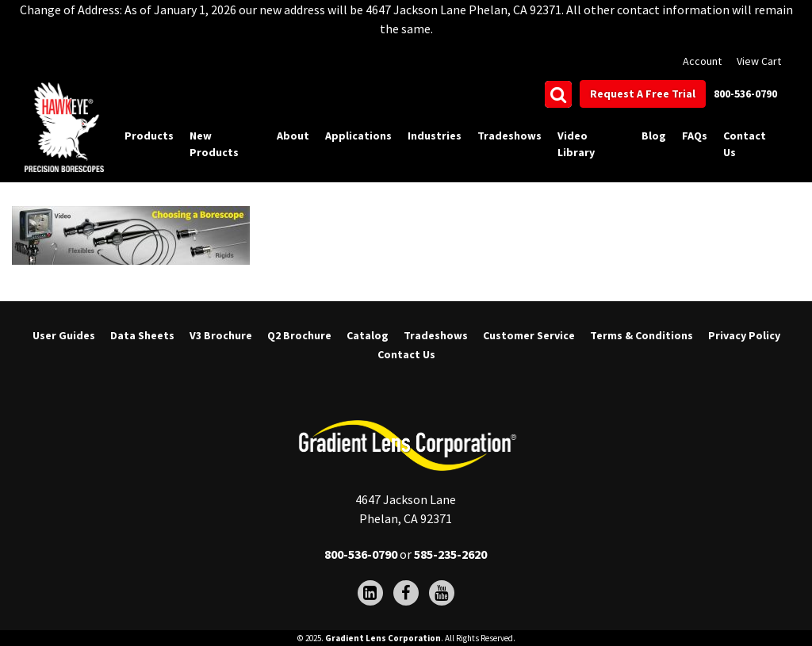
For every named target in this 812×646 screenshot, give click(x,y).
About (293, 136)
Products (149, 136)
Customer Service (529, 335)
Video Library (576, 144)
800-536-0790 (745, 94)
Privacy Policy (744, 335)
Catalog (368, 335)
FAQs (695, 136)
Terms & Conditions (642, 335)
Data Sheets (142, 335)
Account (702, 61)
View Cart (759, 61)
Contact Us (745, 144)
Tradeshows (509, 136)
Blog (654, 136)
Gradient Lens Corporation (383, 638)
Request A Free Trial (643, 94)
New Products (214, 144)
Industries (435, 136)
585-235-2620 (450, 554)
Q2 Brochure (299, 335)
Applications (358, 136)
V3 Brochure (221, 335)
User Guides (64, 335)
